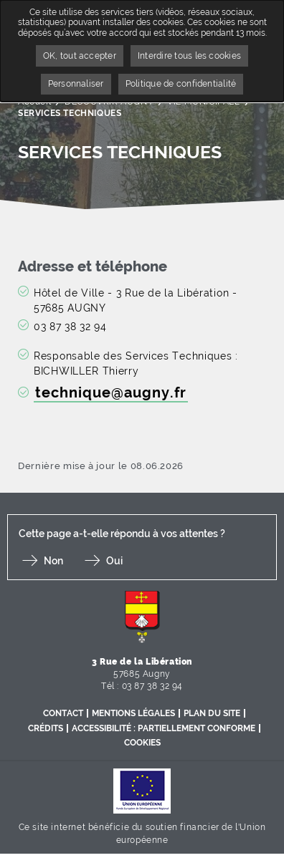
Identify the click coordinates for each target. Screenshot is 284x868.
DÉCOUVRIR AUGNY (109, 102)
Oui (114, 561)
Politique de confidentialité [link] (181, 84)
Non (53, 561)
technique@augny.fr (111, 393)
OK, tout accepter (80, 56)
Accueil (34, 102)
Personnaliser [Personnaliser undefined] (76, 84)
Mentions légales (133, 713)
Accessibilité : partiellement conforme (164, 728)
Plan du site (212, 713)
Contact (63, 713)
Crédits (46, 728)
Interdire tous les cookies (189, 56)
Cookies (142, 743)
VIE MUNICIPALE (203, 102)
